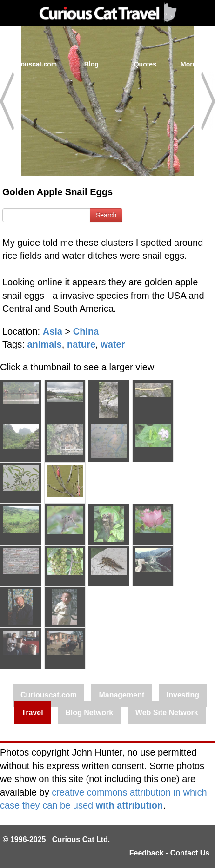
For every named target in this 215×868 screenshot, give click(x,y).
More (193, 64)
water (113, 344)
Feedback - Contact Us (169, 853)
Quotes (145, 64)
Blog (91, 64)
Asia (53, 331)
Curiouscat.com (32, 64)
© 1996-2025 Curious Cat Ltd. (57, 839)
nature (81, 344)
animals (44, 344)
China (86, 331)
